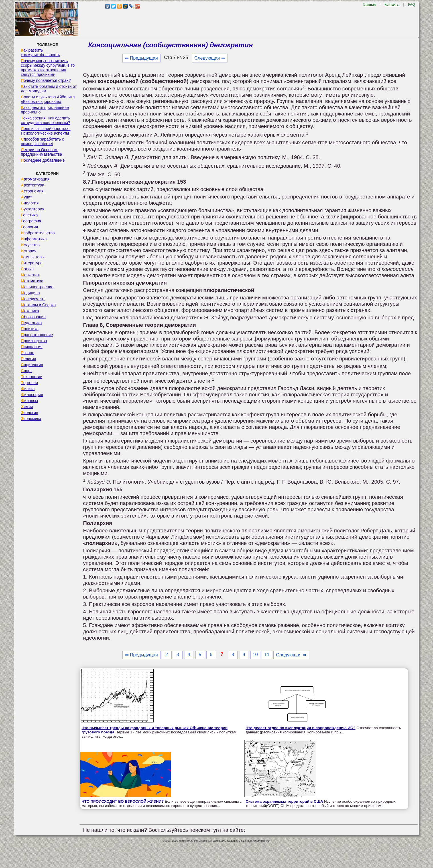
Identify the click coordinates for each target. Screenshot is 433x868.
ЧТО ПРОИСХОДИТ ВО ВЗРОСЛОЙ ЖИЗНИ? (123, 801)
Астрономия (32, 191)
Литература (32, 263)
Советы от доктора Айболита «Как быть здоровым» (48, 99)
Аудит (26, 197)
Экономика (31, 419)
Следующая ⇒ (210, 58)
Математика (32, 281)
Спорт (26, 371)
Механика (30, 311)
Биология (30, 203)
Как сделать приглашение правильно (45, 110)
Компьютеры (33, 257)
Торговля (29, 383)
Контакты (392, 5)
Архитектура (32, 185)
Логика (27, 269)
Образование (33, 317)
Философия (32, 395)
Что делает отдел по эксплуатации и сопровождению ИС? (301, 728)
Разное (28, 353)
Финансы (29, 401)
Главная (369, 5)
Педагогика (31, 323)
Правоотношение (37, 335)
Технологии (31, 377)
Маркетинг (31, 275)
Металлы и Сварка (38, 305)
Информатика (34, 239)
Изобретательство (38, 233)
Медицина (30, 293)
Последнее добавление (43, 160)
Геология (29, 227)
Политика (30, 329)
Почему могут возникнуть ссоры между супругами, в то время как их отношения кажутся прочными (48, 68)
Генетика (29, 215)
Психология (32, 347)
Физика (28, 389)
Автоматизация (35, 179)
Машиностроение (37, 287)
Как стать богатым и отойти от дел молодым (49, 89)
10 (255, 655)
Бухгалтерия (32, 209)
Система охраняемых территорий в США (284, 801)
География (31, 221)
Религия (28, 359)
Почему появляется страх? (46, 80)
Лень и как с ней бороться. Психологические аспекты (46, 131)
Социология (32, 365)
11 (267, 655)
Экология (29, 413)
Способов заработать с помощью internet (42, 141)
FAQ (412, 5)
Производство (34, 341)
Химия (27, 407)
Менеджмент (33, 299)
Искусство (30, 245)
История (29, 251)
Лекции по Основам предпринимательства (41, 152)
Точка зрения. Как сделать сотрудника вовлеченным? (45, 120)
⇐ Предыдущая (141, 58)
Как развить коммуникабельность (40, 52)
